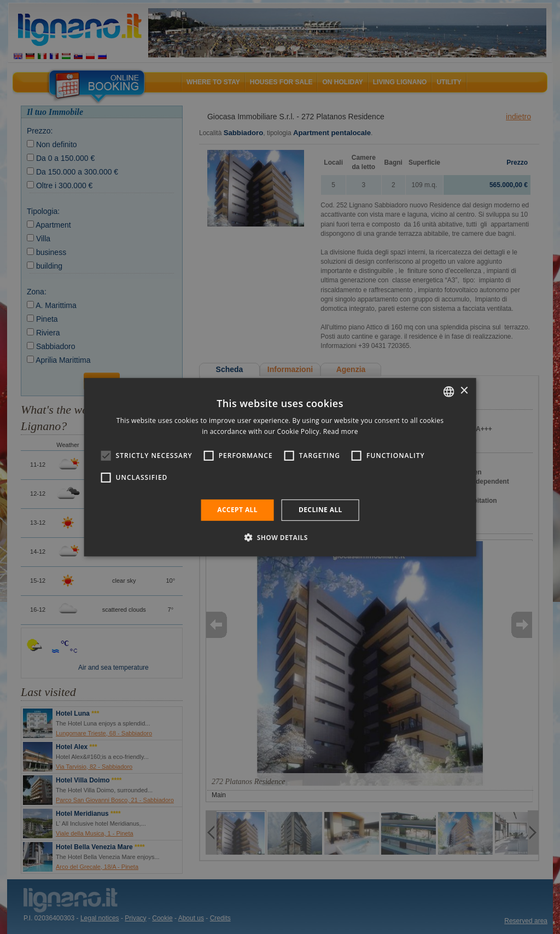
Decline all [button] (320, 510)
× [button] (463, 391)
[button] (280, 537)
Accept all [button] (237, 510)
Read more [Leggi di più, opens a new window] (341, 431)
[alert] (280, 467)
